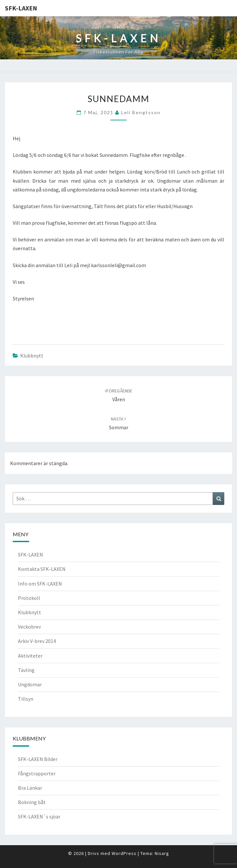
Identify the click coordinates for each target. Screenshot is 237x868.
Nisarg (162, 853)
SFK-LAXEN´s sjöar (39, 816)
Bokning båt (32, 802)
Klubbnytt (32, 356)
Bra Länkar (30, 788)
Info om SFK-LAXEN (40, 584)
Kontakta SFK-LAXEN (42, 569)
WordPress (124, 853)
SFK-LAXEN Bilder (38, 759)
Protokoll (29, 598)
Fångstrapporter (37, 773)
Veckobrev (29, 627)
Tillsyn (26, 699)
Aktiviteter (30, 656)
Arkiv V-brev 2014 (37, 641)
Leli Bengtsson (141, 112)
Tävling (26, 670)
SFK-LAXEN (21, 8)
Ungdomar (30, 684)
